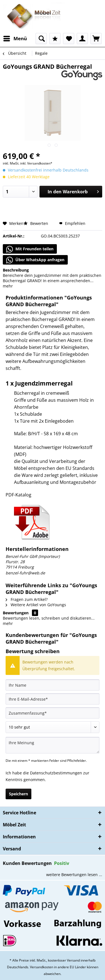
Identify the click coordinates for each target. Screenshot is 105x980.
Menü (15, 38)
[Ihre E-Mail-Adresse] (53, 699)
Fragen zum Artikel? (27, 599)
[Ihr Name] (53, 685)
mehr (8, 286)
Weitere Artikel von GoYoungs (36, 605)
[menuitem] (15, 39)
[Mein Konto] (82, 39)
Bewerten (36, 223)
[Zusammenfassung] (53, 713)
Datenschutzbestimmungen (56, 773)
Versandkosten (42, 967)
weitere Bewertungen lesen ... (74, 875)
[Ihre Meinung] (53, 745)
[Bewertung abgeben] (53, 727)
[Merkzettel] (69, 39)
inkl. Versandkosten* (36, 163)
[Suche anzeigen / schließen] (41, 39)
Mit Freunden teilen (30, 249)
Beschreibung (16, 270)
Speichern (18, 794)
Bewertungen (16, 613)
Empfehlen (72, 223)
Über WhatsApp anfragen (35, 260)
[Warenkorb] (96, 39)
